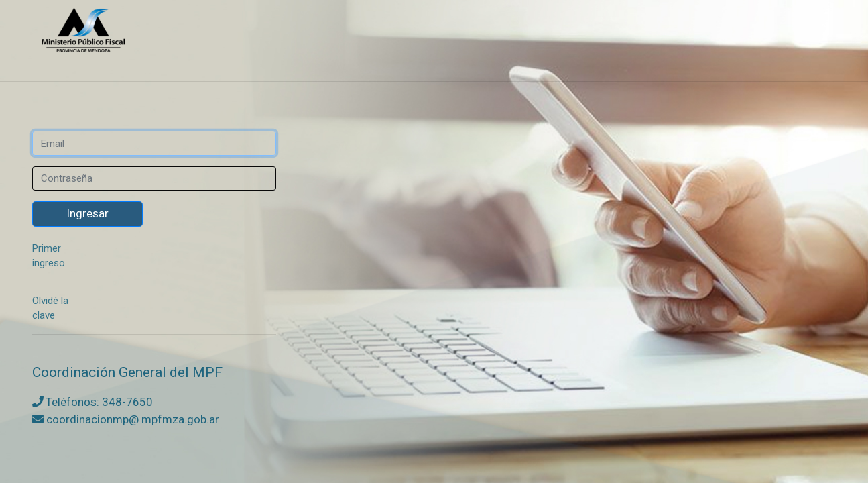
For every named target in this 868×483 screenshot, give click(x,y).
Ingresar (87, 213)
